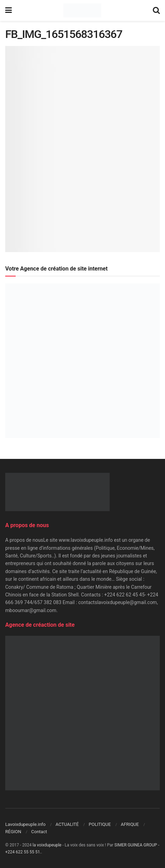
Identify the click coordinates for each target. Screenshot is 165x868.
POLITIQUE (100, 824)
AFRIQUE (130, 824)
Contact (39, 832)
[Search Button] (156, 10)
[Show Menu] (9, 10)
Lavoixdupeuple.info (25, 824)
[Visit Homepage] (82, 10)
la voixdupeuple (47, 845)
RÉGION (13, 832)
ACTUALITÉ (67, 824)
